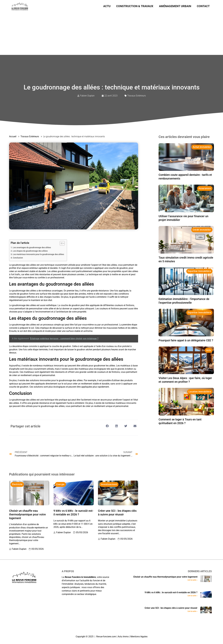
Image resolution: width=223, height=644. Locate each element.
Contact (203, 6)
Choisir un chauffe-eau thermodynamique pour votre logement (27, 514)
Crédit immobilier (202, 230)
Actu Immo (123, 637)
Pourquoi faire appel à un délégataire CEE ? (186, 340)
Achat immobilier (202, 147)
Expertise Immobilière (199, 271)
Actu (107, 6)
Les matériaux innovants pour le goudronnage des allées (38, 254)
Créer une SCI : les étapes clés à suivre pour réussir (171, 608)
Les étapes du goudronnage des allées (30, 251)
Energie (60, 484)
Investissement (109, 484)
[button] (107, 426)
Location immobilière (200, 392)
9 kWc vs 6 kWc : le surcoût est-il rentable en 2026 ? (171, 592)
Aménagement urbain (175, 6)
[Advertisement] (111, 34)
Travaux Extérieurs (137, 96)
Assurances (205, 188)
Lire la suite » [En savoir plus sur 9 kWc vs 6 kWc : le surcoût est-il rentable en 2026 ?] (192, 596)
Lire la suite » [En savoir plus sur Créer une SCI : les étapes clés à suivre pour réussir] (192, 611)
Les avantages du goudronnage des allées (32, 248)
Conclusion (18, 258)
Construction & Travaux (135, 6)
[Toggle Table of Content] (61, 243)
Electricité (17, 484)
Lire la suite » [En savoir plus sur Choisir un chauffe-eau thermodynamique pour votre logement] (192, 580)
